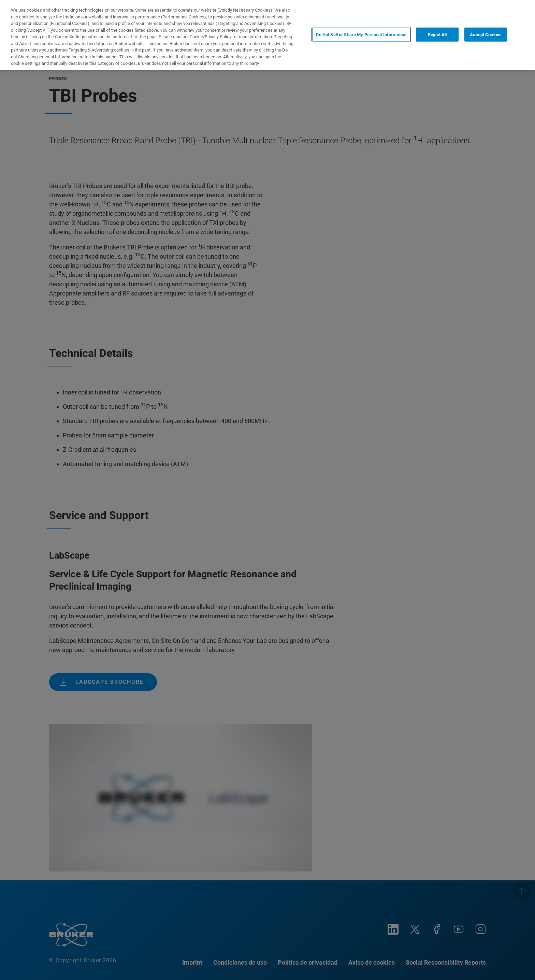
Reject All (437, 35)
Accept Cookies (486, 35)
